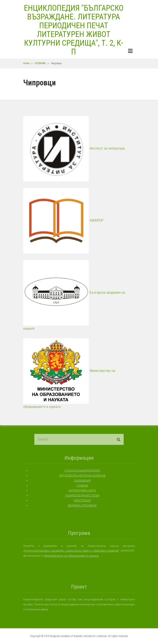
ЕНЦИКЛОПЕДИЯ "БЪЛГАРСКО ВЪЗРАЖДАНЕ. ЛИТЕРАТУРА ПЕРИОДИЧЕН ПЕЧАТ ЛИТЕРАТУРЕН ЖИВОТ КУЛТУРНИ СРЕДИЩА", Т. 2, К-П (74, 30)
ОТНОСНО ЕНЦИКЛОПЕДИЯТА (82, 470)
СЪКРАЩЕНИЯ (82, 481)
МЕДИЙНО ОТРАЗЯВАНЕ (82, 505)
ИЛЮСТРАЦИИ (82, 500)
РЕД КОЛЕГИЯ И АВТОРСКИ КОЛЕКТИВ (82, 476)
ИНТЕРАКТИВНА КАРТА (82, 490)
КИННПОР (63, 220)
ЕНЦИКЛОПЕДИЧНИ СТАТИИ (82, 495)
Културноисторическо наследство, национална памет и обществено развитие (71, 551)
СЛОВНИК (82, 486)
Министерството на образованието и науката (71, 556)
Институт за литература (74, 148)
